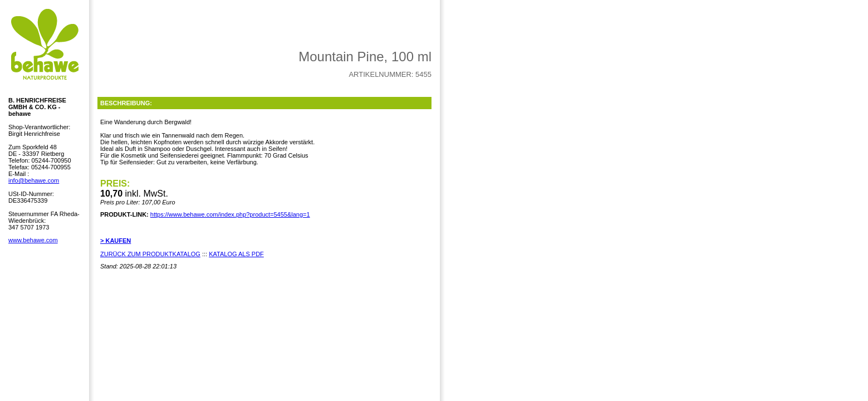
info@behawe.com (34, 180)
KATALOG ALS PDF (236, 254)
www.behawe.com (33, 240)
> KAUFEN (116, 241)
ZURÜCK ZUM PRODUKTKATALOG (150, 254)
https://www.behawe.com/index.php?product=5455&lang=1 (230, 214)
